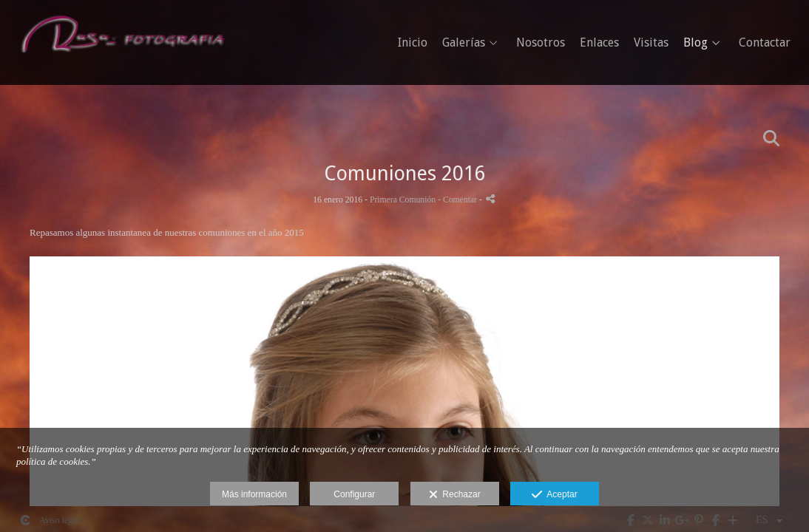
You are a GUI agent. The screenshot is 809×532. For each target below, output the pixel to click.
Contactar (765, 43)
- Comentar (458, 200)
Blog (695, 43)
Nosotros (541, 43)
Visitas (651, 43)
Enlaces (599, 43)
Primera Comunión (403, 200)
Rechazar (455, 495)
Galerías (464, 43)
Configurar (354, 494)
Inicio (413, 43)
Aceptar (554, 495)
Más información (254, 494)
